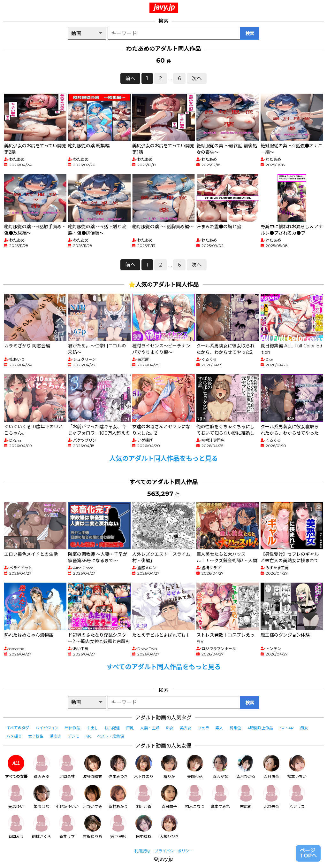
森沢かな (220, 767)
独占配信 (112, 728)
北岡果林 (67, 767)
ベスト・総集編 (110, 736)
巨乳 (130, 728)
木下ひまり (144, 767)
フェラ (203, 728)
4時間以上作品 (260, 728)
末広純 (246, 797)
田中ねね (144, 827)
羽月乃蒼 (144, 797)
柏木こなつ (195, 797)
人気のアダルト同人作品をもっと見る (163, 459)
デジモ (73, 736)
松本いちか (297, 767)
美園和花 (195, 767)
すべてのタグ (18, 728)
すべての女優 (16, 767)
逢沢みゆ (42, 767)
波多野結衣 (93, 767)
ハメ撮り (14, 736)
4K (88, 736)
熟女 (170, 728)
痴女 (304, 728)
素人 (219, 728)
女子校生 (36, 736)
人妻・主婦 (150, 728)
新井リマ (67, 827)
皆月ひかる (246, 767)
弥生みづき (118, 767)
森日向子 (169, 797)
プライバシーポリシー (174, 851)
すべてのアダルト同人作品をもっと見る (163, 667)
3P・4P (287, 728)
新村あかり (118, 797)
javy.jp (164, 7)
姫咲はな (42, 797)
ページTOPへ (308, 853)
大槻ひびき (169, 827)
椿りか (169, 767)
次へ (197, 78)
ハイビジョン (47, 728)
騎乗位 (235, 728)
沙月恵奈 (271, 767)
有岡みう (16, 827)
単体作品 (72, 728)
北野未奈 (271, 797)
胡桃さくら (42, 827)
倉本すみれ (220, 797)
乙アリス (297, 797)
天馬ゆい (16, 797)
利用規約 (142, 851)
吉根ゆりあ (93, 827)
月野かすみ (93, 797)
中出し (92, 728)
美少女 (186, 728)
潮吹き (56, 736)
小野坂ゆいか (67, 797)
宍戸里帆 (118, 827)
